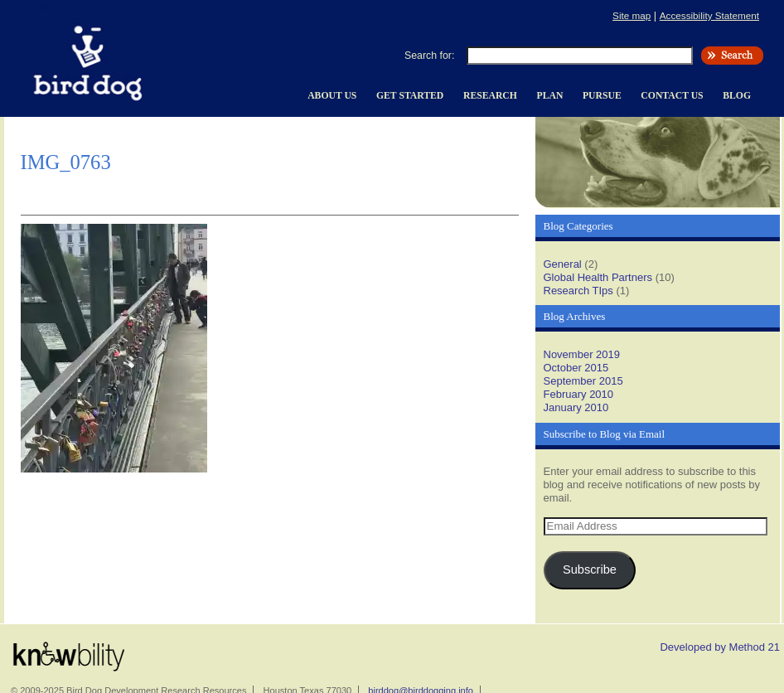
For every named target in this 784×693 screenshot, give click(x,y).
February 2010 (579, 394)
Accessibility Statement (709, 15)
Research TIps (578, 291)
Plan (550, 96)
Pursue (602, 96)
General (563, 264)
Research (490, 96)
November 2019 (582, 354)
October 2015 (576, 368)
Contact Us (672, 96)
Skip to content (36, 6)
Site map (632, 15)
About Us (332, 96)
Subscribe (590, 569)
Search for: (429, 56)
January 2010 (576, 407)
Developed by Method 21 (720, 647)
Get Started (410, 96)
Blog (737, 96)
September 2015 (583, 381)
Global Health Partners (598, 277)
